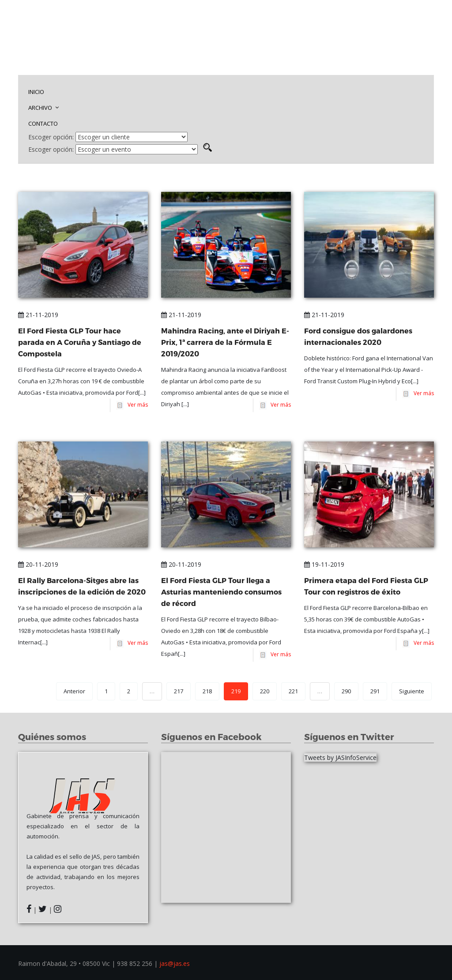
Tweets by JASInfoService (340, 757)
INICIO (36, 92)
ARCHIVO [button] (43, 108)
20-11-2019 (38, 564)
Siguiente (412, 691)
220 (265, 691)
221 (293, 691)
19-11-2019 (324, 564)
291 (375, 691)
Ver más (136, 405)
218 (207, 691)
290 (346, 691)
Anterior (74, 691)
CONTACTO (43, 123)
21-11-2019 (38, 315)
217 (179, 691)
